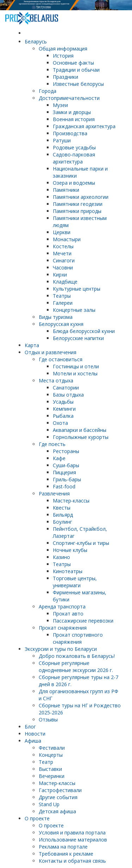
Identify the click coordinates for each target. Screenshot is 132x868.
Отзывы (48, 720)
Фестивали (52, 748)
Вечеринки (52, 776)
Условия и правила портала (72, 833)
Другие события (58, 797)
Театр (46, 762)
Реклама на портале (63, 847)
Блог (30, 727)
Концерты (51, 755)
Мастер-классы (57, 783)
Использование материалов (73, 840)
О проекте (37, 818)
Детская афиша (57, 811)
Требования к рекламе (66, 854)
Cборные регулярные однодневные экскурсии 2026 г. (76, 667)
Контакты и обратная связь (72, 861)
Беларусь (36, 41)
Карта (32, 345)
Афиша (33, 741)
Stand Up (49, 804)
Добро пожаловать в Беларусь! (77, 656)
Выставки (50, 769)
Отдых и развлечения (51, 352)
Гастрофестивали (60, 790)
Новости (35, 734)
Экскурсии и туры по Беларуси (61, 649)
